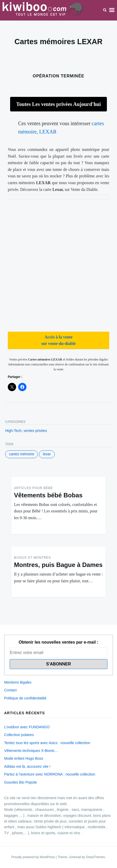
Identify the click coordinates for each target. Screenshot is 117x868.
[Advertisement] (58, 265)
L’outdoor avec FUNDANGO (27, 727)
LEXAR (48, 132)
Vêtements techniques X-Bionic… (31, 751)
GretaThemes (95, 857)
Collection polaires (19, 735)
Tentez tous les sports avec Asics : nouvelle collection (47, 743)
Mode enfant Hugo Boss (24, 758)
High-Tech (13, 431)
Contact (10, 690)
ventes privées (35, 431)
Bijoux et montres (32, 558)
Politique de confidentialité (25, 698)
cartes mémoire (22, 454)
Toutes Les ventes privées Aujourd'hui (59, 104)
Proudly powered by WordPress (33, 857)
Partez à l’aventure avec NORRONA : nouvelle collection (50, 774)
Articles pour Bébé (33, 488)
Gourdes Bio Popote (20, 782)
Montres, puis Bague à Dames (58, 565)
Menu (112, 10)
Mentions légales (18, 682)
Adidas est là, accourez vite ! (27, 766)
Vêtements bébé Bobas (48, 495)
